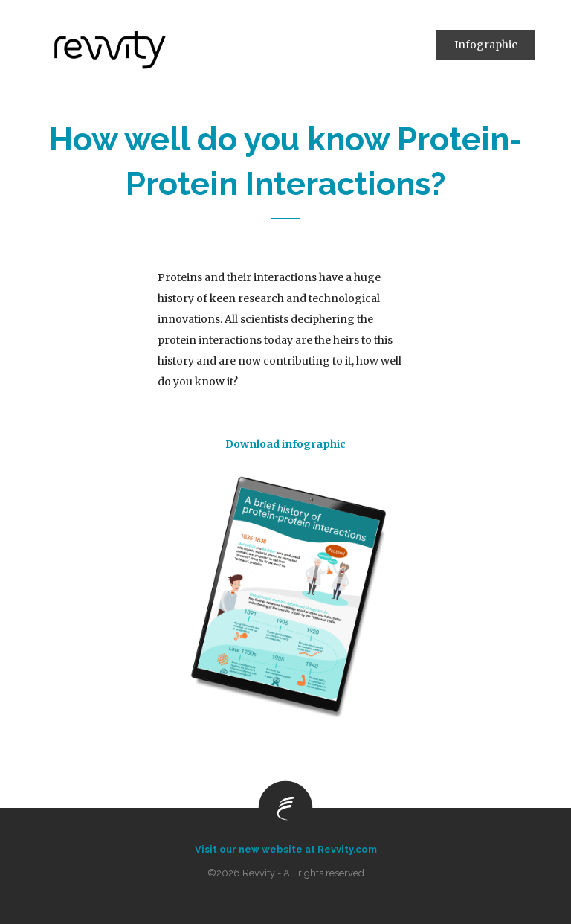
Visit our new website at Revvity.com (286, 849)
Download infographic (285, 444)
